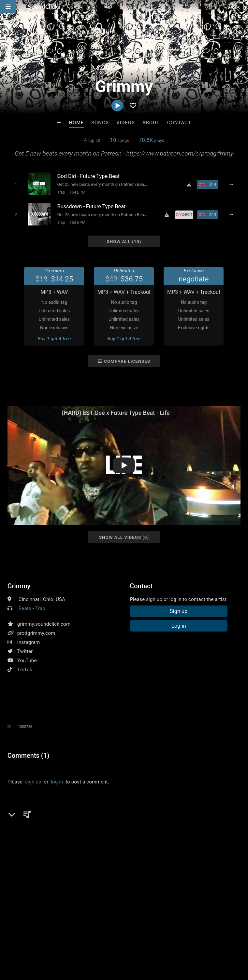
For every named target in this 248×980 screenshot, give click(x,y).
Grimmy (19, 585)
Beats (25, 607)
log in (57, 781)
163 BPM (76, 222)
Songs (100, 123)
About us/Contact (58, 941)
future (15, 822)
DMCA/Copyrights (121, 941)
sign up (33, 781)
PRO (100, 73)
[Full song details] (233, 184)
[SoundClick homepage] (43, 7)
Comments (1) (28, 754)
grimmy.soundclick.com (44, 623)
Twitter (25, 650)
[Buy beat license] (209, 184)
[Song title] (102, 176)
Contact (179, 123)
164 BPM (76, 192)
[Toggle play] (15, 184)
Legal (176, 941)
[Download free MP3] (190, 184)
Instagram (29, 641)
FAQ (27, 941)
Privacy (155, 941)
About (151, 123)
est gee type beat (198, 822)
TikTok (25, 668)
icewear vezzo (86, 822)
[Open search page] (241, 7)
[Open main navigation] (8, 7)
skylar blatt (145, 833)
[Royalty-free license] (185, 214)
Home (76, 123)
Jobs (89, 941)
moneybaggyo (123, 822)
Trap (60, 192)
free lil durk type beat (32, 833)
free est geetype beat (85, 833)
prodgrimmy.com (36, 632)
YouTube (27, 659)
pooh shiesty (159, 822)
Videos (126, 123)
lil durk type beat (46, 822)
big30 (120, 833)
